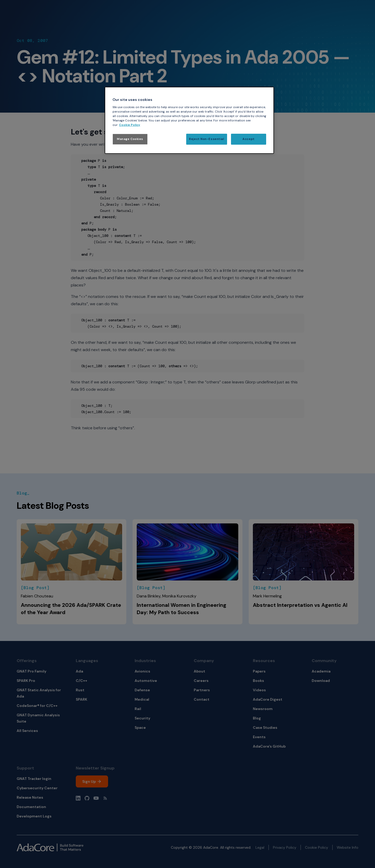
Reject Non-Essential (207, 139)
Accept (248, 139)
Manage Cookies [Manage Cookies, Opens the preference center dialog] (130, 139)
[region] (189, 120)
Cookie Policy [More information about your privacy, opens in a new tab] (130, 125)
